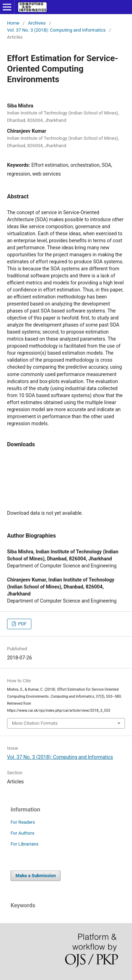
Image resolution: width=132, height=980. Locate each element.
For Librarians (24, 844)
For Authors (23, 833)
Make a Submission (36, 876)
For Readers (23, 822)
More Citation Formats (35, 723)
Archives (37, 23)
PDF (22, 624)
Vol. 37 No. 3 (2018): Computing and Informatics (56, 30)
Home (13, 23)
